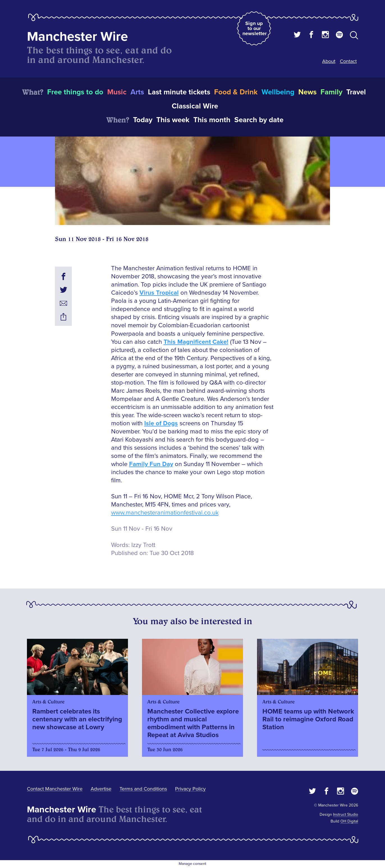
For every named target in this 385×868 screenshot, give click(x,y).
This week (173, 120)
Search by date (259, 120)
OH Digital (349, 821)
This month (212, 120)
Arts (137, 92)
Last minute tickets (179, 92)
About (329, 61)
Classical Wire (195, 106)
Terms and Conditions (143, 789)
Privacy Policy (190, 789)
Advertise (101, 789)
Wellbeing (278, 92)
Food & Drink (236, 92)
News (307, 92)
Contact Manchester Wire (55, 789)
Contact (348, 61)
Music (117, 92)
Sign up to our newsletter (255, 28)
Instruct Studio (346, 814)
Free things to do (75, 92)
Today (143, 120)
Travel (356, 92)
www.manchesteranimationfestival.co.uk (165, 513)
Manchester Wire (77, 37)
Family (331, 92)
